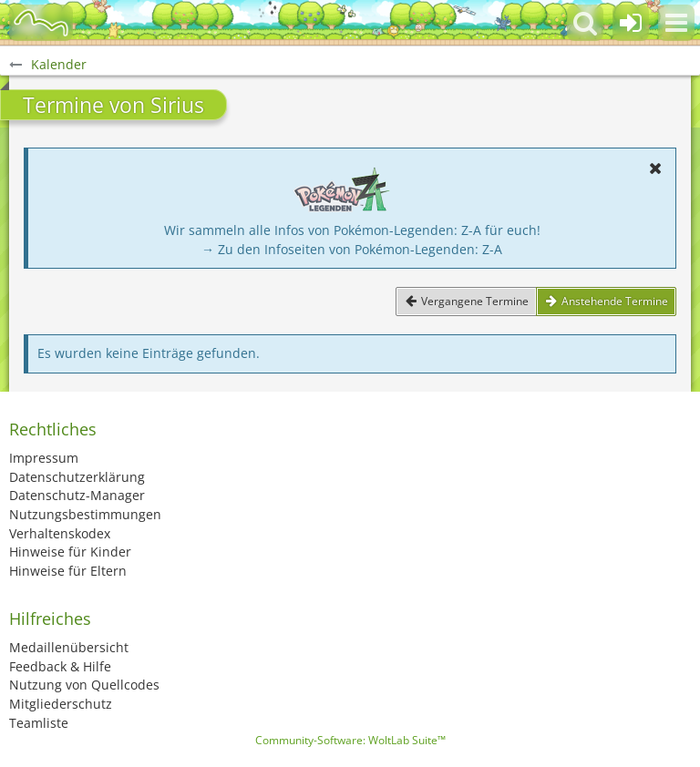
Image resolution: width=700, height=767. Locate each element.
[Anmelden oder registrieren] (631, 23)
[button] (676, 23)
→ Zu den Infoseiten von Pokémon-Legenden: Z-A (352, 249)
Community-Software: (350, 740)
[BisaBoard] (41, 23)
